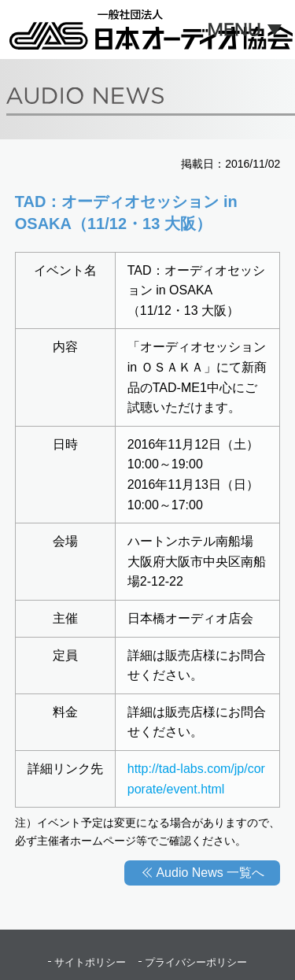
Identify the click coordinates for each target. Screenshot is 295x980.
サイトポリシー (90, 962)
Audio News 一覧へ (210, 873)
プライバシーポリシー (196, 962)
